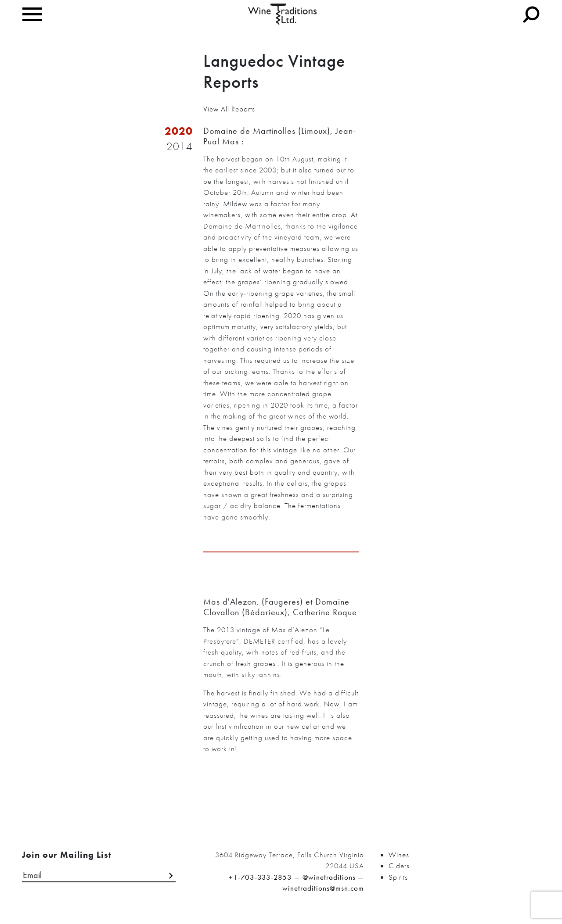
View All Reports (229, 109)
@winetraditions (329, 877)
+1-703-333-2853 (260, 877)
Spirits (398, 877)
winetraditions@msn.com (323, 888)
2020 (179, 131)
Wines (399, 855)
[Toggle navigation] (32, 14)
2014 (180, 147)
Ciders (399, 866)
